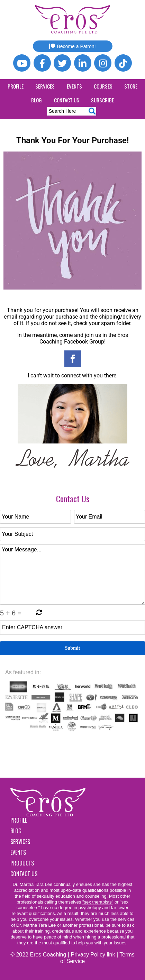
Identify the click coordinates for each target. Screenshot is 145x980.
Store (131, 86)
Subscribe (102, 100)
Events (74, 86)
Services (45, 86)
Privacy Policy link (93, 955)
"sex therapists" (98, 902)
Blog (37, 100)
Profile (16, 86)
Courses (103, 86)
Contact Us (67, 100)
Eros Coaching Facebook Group (84, 338)
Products (22, 863)
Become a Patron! (72, 46)
